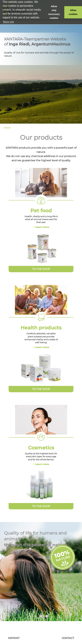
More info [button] (9, 22)
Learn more (42, 227)
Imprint (14, 638)
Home (7, 128)
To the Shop (41, 269)
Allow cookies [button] (73, 12)
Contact (68, 638)
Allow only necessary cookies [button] (54, 12)
